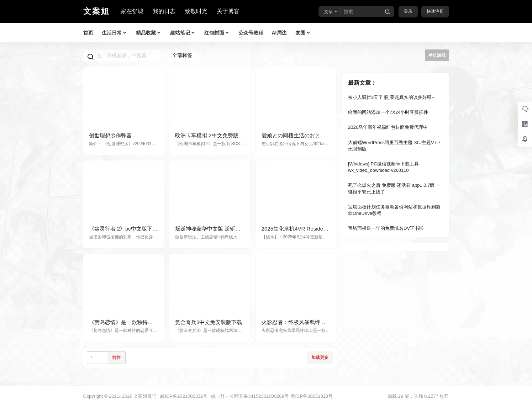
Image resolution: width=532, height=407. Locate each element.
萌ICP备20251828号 (312, 396)
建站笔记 (183, 33)
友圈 (303, 33)
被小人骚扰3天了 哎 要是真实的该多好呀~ (391, 97)
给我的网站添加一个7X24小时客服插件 (388, 112)
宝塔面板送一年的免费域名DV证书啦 (386, 228)
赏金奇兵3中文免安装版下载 (209, 322)
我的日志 (164, 11)
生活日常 (115, 33)
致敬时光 (196, 11)
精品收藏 (149, 33)
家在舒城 (132, 11)
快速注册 (435, 11)
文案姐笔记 (145, 396)
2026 (127, 396)
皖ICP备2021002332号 (184, 396)
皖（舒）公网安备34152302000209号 (250, 396)
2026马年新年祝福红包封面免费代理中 (388, 127)
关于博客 (228, 11)
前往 (116, 358)
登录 (408, 11)
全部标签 (182, 55)
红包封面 (217, 33)
